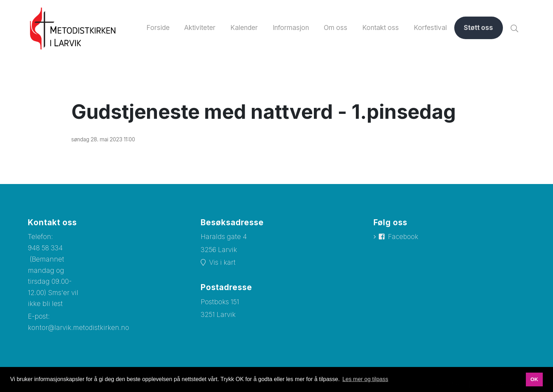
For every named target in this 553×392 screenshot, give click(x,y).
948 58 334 (45, 248)
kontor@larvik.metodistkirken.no (79, 327)
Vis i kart (222, 263)
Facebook (404, 237)
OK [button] (534, 379)
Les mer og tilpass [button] (365, 379)
